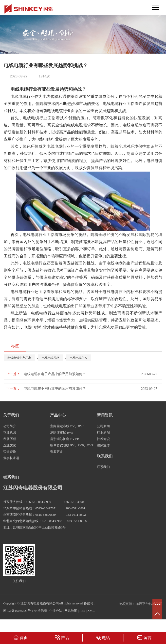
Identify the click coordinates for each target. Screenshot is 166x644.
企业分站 (56, 611)
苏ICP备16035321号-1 (18, 611)
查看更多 (56, 452)
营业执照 (10, 432)
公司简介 (10, 426)
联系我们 (103, 467)
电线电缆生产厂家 (19, 358)
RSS (82, 611)
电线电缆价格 (51, 358)
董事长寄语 (11, 458)
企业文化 (10, 445)
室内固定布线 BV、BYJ (67, 426)
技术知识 (103, 439)
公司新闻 (103, 426)
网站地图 (71, 611)
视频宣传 (103, 445)
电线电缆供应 (79, 358)
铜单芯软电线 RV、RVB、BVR (72, 445)
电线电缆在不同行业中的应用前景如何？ (55, 388)
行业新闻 (103, 432)
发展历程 (10, 439)
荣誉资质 (10, 452)
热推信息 (41, 611)
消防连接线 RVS (62, 432)
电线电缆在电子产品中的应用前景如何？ (55, 374)
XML (91, 611)
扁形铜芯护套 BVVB (65, 439)
